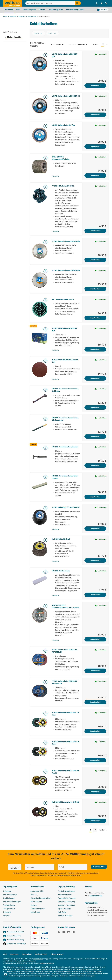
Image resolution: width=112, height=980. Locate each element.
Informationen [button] (37, 887)
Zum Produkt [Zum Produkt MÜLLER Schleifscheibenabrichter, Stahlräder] (95, 407)
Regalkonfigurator (65, 895)
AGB (5, 954)
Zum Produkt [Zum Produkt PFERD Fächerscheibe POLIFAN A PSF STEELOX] (95, 671)
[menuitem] (97, 3)
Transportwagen (9, 909)
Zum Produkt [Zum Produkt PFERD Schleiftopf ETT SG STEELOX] (95, 529)
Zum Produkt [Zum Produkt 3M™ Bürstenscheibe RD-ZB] (95, 318)
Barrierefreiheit (41, 954)
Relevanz (83, 45)
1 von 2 (60, 45)
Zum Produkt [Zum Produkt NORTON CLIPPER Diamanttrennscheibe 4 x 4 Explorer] (95, 639)
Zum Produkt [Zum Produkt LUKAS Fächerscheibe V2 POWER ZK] (95, 115)
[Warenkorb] (106, 3)
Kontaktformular (96, 896)
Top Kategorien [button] (10, 887)
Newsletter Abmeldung (66, 905)
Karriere (34, 905)
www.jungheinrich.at (47, 963)
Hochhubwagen (9, 898)
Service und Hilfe (37, 891)
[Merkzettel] (102, 3)
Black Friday (35, 912)
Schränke (7, 916)
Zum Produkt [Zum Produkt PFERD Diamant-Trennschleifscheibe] (95, 260)
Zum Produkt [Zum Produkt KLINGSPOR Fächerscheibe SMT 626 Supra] (95, 760)
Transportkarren (9, 905)
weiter (102, 830)
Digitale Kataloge (64, 909)
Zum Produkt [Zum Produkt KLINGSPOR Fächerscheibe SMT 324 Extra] (95, 731)
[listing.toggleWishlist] (45, 55)
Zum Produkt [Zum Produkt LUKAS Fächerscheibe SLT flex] (95, 146)
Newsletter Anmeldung (66, 902)
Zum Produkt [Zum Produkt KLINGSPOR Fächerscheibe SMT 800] (95, 821)
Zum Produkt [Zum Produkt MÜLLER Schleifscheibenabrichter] (95, 465)
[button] (70, 888)
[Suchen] (78, 3)
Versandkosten (38, 959)
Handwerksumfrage (65, 916)
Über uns (34, 895)
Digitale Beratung (66, 887)
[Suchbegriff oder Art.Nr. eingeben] (50, 3)
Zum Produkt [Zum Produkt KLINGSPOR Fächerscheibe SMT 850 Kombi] (95, 792)
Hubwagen (7, 891)
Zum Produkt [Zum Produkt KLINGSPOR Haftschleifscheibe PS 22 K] (95, 378)
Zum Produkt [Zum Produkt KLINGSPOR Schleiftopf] (95, 560)
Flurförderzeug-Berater (66, 891)
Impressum (14, 954)
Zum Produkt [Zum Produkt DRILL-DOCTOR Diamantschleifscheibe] (95, 175)
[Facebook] (59, 932)
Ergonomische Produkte (67, 898)
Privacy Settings (57, 954)
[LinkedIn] (69, 932)
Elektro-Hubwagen (10, 895)
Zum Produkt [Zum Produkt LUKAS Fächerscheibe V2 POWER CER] (95, 86)
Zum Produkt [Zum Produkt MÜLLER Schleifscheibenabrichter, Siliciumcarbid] (95, 436)
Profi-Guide (62, 912)
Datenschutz (27, 954)
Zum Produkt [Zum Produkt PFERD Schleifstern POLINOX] (95, 231)
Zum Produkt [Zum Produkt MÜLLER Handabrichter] (95, 595)
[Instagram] (73, 932)
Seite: (53, 44)
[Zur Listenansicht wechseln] (103, 44)
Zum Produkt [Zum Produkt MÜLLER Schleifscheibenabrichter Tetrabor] (95, 497)
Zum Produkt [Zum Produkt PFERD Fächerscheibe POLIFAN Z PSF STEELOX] (95, 702)
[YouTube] (64, 932)
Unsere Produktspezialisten (41, 898)
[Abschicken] (99, 867)
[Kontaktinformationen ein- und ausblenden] (5, 975)
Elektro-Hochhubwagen (12, 902)
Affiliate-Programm (38, 909)
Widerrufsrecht (36, 902)
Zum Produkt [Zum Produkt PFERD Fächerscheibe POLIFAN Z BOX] (95, 349)
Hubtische (7, 912)
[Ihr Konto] (97, 3)
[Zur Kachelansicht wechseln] (107, 44)
